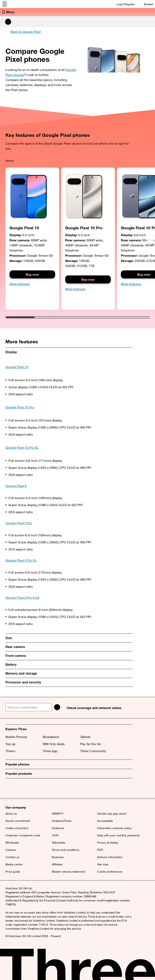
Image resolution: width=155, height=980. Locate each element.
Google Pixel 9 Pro (19, 523)
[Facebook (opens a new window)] (19, 788)
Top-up (10, 744)
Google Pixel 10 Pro (20, 407)
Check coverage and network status (94, 708)
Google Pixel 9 (16, 486)
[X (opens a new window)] (9, 788)
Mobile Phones (16, 737)
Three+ (11, 751)
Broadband (51, 737)
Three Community (93, 751)
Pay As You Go (91, 744)
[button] (77, 12)
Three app (50, 751)
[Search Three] (8, 22)
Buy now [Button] (88, 279)
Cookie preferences (110, 872)
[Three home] (4, 4)
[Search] (57, 707)
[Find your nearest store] (29, 707)
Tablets (85, 737)
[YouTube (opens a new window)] (37, 788)
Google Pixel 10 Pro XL (22, 447)
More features (20, 284)
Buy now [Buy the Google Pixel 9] (32, 274)
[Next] (150, 239)
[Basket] (146, 4)
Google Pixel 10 (17, 367)
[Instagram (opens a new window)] (28, 788)
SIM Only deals (54, 744)
